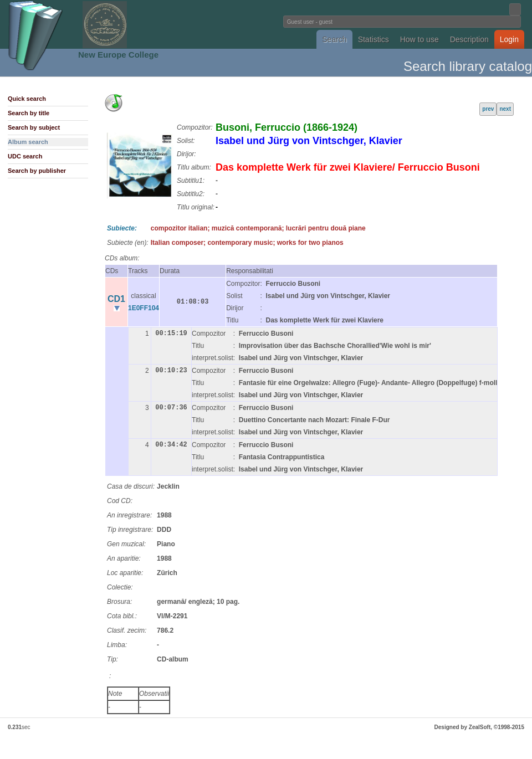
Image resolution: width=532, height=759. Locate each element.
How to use (420, 39)
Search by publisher (37, 171)
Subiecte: (122, 228)
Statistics (374, 39)
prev (488, 109)
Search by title (29, 113)
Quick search (27, 99)
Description (469, 39)
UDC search (25, 156)
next (505, 109)
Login (509, 39)
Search (334, 39)
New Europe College (118, 55)
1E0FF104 (144, 308)
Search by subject (34, 127)
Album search (28, 142)
